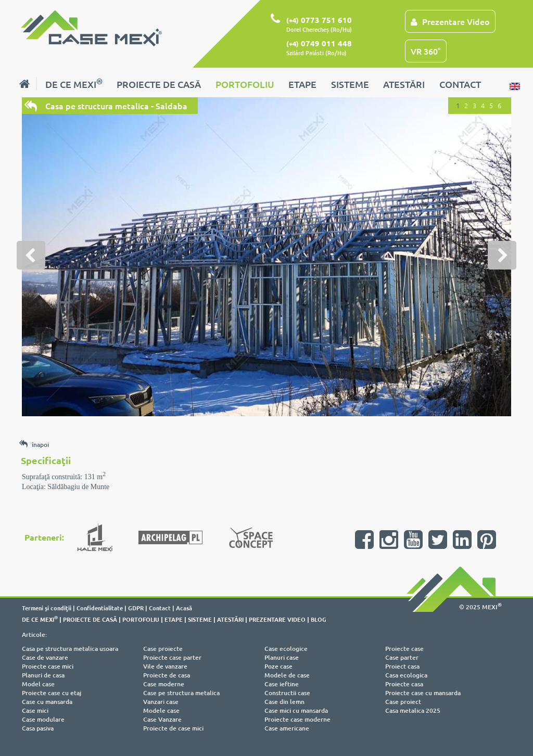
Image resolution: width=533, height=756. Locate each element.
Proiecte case (404, 649)
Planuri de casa (43, 675)
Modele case (161, 710)
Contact (160, 608)
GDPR (136, 608)
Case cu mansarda (47, 702)
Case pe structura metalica (181, 693)
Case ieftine (282, 684)
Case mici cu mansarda (296, 710)
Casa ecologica (406, 675)
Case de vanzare (45, 657)
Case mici (35, 710)
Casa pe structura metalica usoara (70, 649)
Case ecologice (286, 649)
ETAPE (302, 84)
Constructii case (287, 693)
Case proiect (403, 702)
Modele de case (287, 675)
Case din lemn (284, 702)
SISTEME (350, 84)
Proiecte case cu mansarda (423, 693)
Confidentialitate (100, 608)
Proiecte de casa (167, 675)
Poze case (278, 666)
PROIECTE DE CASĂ (159, 84)
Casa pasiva (38, 728)
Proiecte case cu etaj (52, 693)
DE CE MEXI (74, 83)
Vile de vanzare (165, 666)
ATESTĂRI (404, 84)
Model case (38, 684)
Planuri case (282, 657)
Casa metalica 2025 (413, 710)
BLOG (319, 619)
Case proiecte (163, 649)
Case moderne (164, 684)
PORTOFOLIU (245, 84)
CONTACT (460, 84)
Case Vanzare (162, 719)
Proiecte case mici (48, 666)
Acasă (184, 608)
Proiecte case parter (172, 657)
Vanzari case (161, 702)
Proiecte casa (404, 684)
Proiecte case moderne (297, 719)
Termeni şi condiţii (47, 608)
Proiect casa (402, 666)
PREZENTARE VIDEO (277, 619)
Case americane (287, 728)
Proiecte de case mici (173, 728)
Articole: (34, 635)
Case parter (402, 657)
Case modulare (43, 719)
